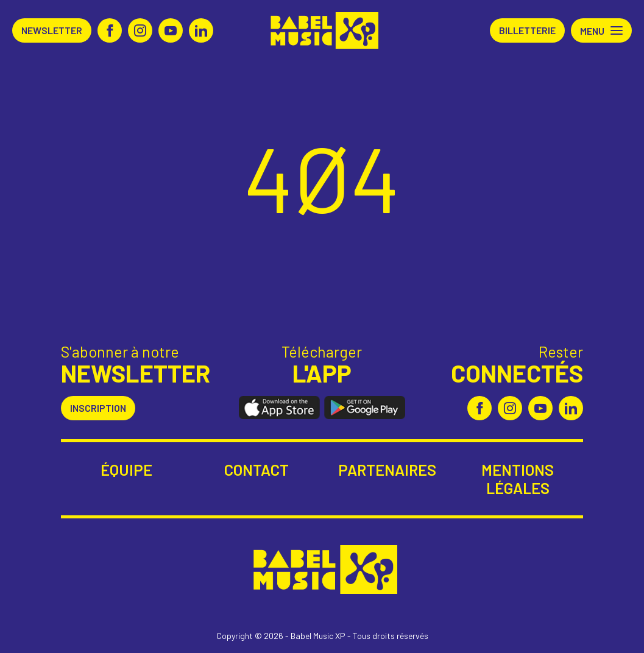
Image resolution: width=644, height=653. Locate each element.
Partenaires (387, 470)
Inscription (98, 408)
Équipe (126, 470)
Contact (257, 470)
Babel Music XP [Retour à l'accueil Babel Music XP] (322, 30)
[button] (601, 30)
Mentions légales (518, 479)
